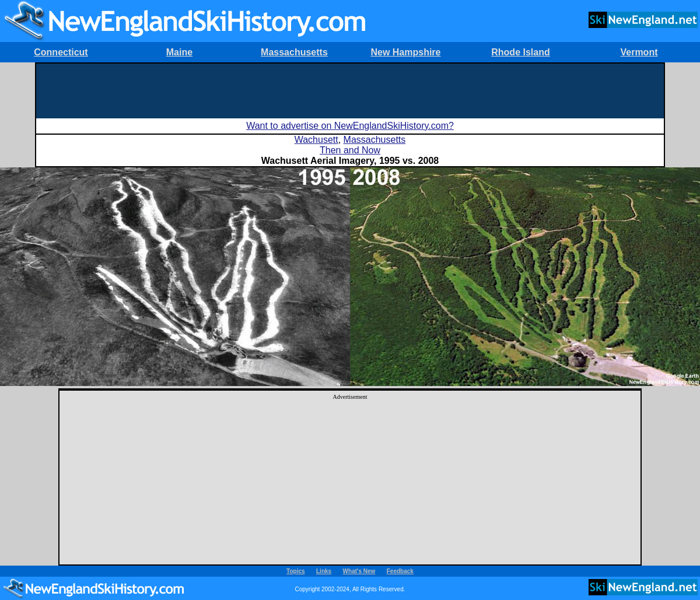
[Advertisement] (350, 90)
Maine (179, 52)
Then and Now (350, 150)
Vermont (639, 52)
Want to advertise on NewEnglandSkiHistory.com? (350, 126)
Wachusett (316, 140)
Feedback (400, 571)
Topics (295, 571)
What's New (359, 571)
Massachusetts (294, 52)
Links (324, 571)
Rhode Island (520, 52)
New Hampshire (405, 52)
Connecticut (61, 52)
